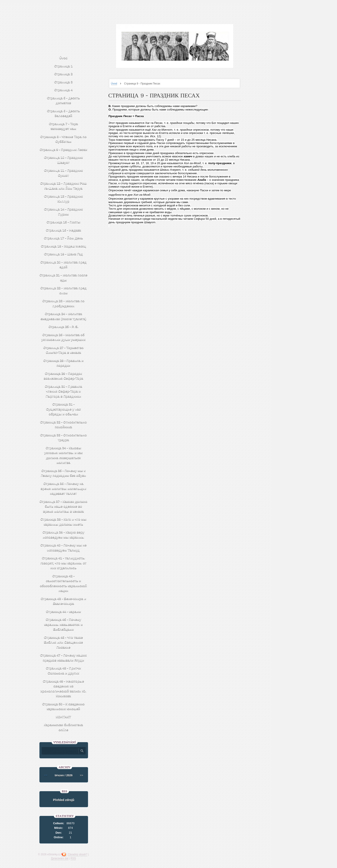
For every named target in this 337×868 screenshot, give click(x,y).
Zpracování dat (60, 858)
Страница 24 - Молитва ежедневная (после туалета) (63, 316)
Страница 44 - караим (64, 611)
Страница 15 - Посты (63, 222)
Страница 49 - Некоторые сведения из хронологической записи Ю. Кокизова (63, 688)
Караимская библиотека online (63, 727)
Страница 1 (63, 66)
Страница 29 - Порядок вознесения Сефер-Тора (63, 376)
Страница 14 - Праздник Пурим (63, 211)
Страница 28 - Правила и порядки (64, 363)
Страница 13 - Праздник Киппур (63, 199)
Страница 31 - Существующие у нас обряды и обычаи (63, 409)
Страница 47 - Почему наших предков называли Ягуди (63, 657)
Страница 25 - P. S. (63, 326)
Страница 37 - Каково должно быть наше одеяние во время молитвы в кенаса (63, 506)
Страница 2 (63, 74)
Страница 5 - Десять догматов (63, 100)
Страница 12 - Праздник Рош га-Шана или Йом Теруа (63, 186)
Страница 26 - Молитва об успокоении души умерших (64, 337)
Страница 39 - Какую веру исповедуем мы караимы (63, 534)
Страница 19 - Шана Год (63, 254)
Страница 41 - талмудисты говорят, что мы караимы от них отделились (64, 563)
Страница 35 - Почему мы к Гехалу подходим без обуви (63, 473)
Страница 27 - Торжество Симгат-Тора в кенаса (63, 350)
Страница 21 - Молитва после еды (63, 277)
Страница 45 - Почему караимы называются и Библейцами (64, 624)
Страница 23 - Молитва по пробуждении (63, 303)
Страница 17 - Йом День (63, 238)
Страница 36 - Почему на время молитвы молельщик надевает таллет (63, 488)
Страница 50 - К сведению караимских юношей (64, 706)
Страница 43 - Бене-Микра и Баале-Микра (64, 601)
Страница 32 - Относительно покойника (63, 424)
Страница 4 (63, 90)
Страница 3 (63, 82)
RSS (73, 858)
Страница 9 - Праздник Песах (63, 149)
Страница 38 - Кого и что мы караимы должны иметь (63, 522)
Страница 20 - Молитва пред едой (63, 264)
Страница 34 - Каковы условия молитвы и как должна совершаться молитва (63, 455)
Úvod (114, 84)
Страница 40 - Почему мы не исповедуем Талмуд (63, 547)
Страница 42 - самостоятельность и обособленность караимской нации (63, 583)
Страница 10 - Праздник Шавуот (63, 160)
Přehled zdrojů (64, 800)
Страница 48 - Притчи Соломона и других (63, 670)
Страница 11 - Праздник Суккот (63, 173)
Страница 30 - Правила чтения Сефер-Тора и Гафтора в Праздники (63, 391)
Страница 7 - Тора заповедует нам (63, 126)
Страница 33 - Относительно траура (63, 437)
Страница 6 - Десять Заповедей (63, 113)
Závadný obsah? (78, 854)
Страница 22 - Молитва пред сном (63, 290)
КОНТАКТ (63, 717)
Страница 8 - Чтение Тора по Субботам (64, 139)
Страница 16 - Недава (63, 230)
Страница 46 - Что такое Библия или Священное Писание (64, 642)
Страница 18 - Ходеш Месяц (63, 246)
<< (46, 775)
